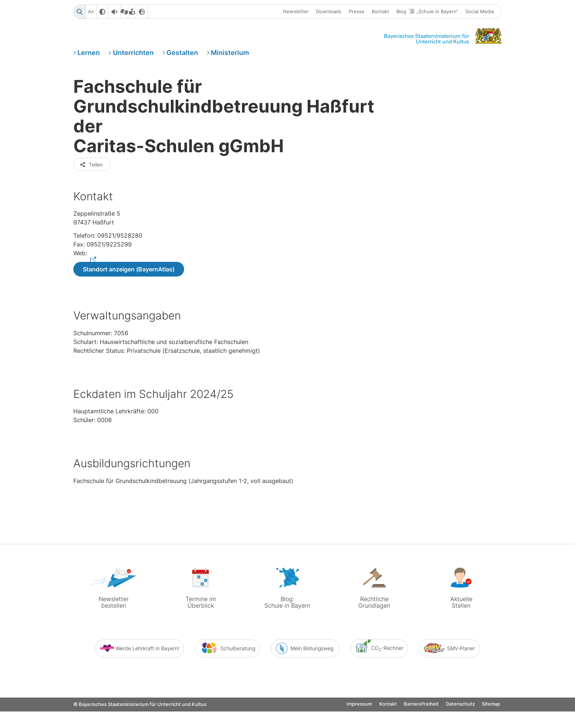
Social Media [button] (480, 12)
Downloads (329, 12)
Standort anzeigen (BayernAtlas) (129, 300)
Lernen (89, 56)
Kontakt (380, 12)
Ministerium (230, 56)
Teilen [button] (91, 195)
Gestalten (182, 56)
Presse (357, 12)
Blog (427, 12)
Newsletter (296, 12)
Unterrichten (133, 56)
